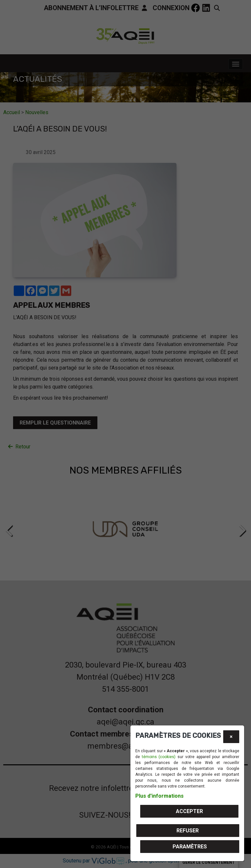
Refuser (188, 831)
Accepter (189, 811)
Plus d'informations (159, 796)
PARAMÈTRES (190, 847)
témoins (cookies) (159, 757)
